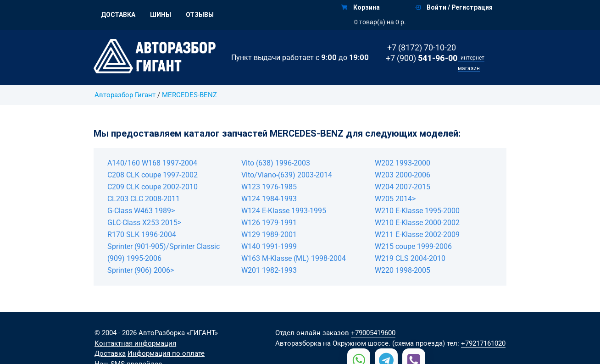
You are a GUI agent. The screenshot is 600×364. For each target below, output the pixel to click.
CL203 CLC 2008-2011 (144, 199)
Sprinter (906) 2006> (141, 270)
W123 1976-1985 (269, 187)
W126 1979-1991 (269, 223)
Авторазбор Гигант (125, 95)
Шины (161, 15)
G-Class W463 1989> (141, 211)
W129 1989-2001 (269, 234)
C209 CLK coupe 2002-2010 (153, 187)
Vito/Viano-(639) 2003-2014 (287, 175)
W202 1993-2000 (403, 163)
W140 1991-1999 (269, 246)
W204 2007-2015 (403, 187)
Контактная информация (135, 343)
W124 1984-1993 (269, 199)
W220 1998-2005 (403, 270)
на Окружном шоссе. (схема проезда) (384, 343)
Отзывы (200, 15)
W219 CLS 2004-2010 (410, 258)
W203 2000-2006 (403, 175)
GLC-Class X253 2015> (144, 223)
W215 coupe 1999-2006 (413, 246)
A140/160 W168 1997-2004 (152, 163)
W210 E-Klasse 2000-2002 (417, 223)
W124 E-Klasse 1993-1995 (284, 211)
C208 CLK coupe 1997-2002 (153, 175)
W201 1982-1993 (269, 270)
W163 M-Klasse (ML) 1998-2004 (294, 258)
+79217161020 (483, 343)
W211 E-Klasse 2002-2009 (417, 234)
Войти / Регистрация (454, 7)
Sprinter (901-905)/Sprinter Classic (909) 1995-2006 (164, 252)
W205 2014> (395, 199)
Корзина (360, 7)
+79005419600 (373, 333)
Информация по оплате (166, 353)
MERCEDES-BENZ (189, 95)
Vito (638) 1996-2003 (276, 163)
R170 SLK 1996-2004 (142, 234)
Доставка (118, 15)
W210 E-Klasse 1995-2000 (417, 211)
